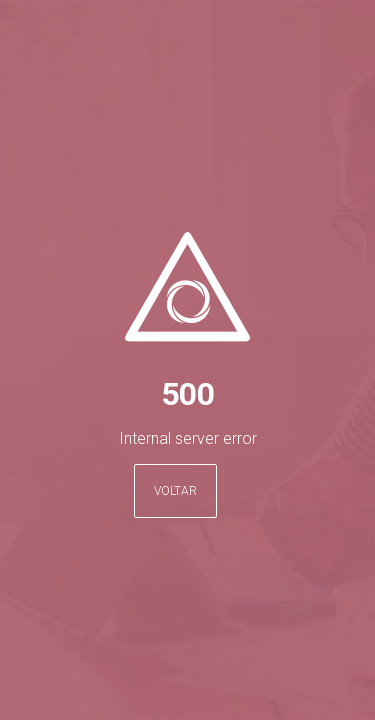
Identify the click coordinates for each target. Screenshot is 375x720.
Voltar (175, 491)
